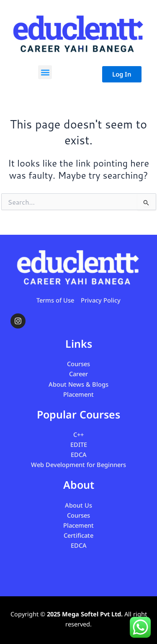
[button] (45, 72)
